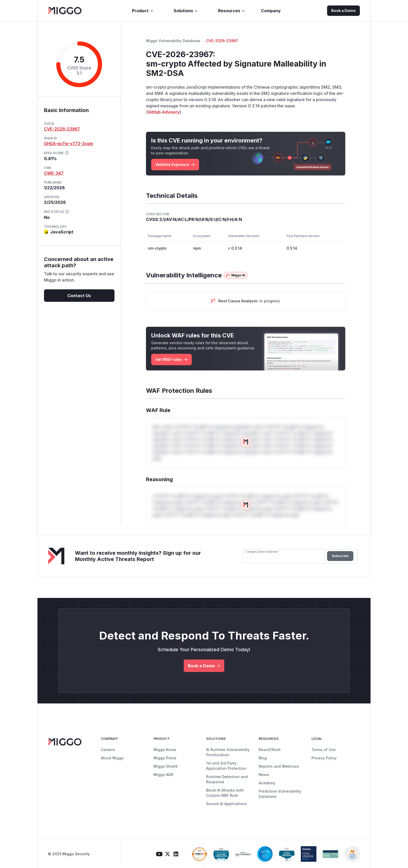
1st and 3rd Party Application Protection (226, 766)
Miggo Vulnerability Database (173, 41)
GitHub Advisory (164, 112)
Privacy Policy (324, 758)
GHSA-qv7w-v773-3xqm (69, 143)
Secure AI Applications (227, 804)
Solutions (186, 11)
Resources (232, 11)
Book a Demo (343, 11)
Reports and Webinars (279, 766)
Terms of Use (324, 750)
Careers (108, 750)
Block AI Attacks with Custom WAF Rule (225, 793)
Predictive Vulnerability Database (280, 794)
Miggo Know (165, 750)
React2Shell (270, 750)
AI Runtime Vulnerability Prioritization (228, 752)
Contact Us (79, 296)
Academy (267, 783)
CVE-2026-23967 (62, 129)
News (264, 775)
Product (143, 11)
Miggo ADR (163, 775)
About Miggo (112, 758)
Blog (263, 758)
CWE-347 (54, 173)
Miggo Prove (165, 758)
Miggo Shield (165, 766)
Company (271, 11)
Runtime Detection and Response (227, 779)
